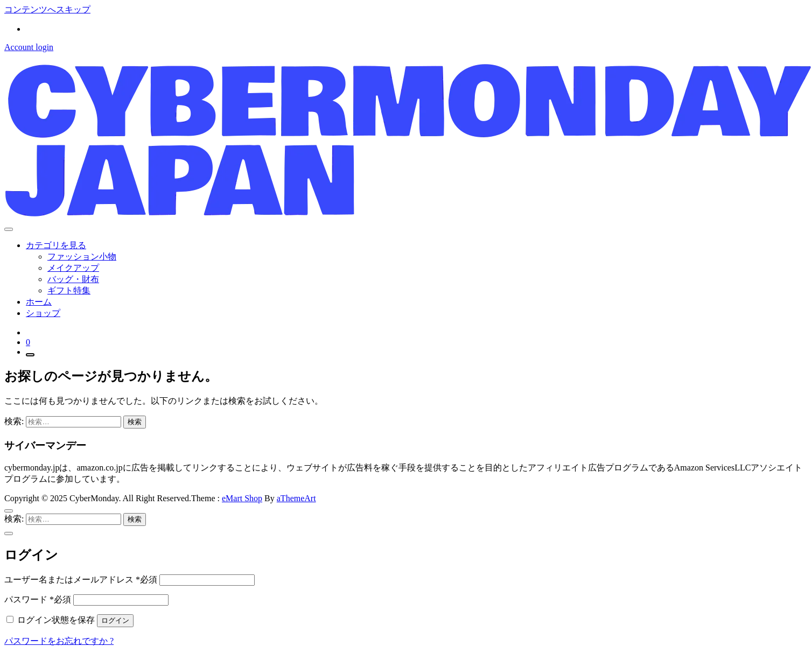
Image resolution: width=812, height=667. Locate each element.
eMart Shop (242, 498)
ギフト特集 (69, 290)
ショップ (43, 313)
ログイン (115, 620)
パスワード (38, 599)
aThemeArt (296, 498)
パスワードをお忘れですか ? (59, 641)
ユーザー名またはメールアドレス (81, 580)
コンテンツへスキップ (47, 9)
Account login (29, 47)
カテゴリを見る (56, 245)
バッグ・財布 (73, 279)
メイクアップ (73, 268)
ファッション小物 (82, 257)
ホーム (39, 302)
